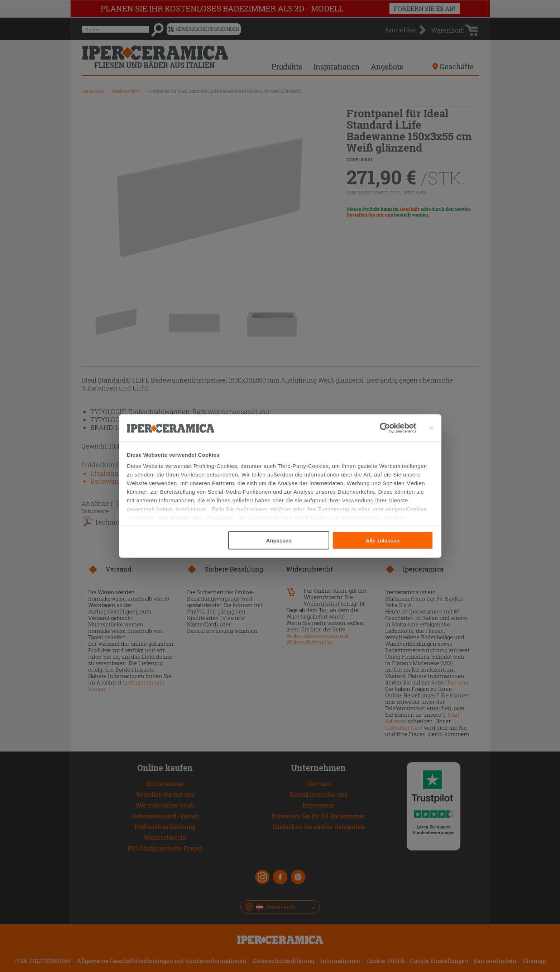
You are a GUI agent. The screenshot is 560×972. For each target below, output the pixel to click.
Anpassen (279, 540)
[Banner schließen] (431, 428)
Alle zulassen (382, 540)
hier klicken (174, 518)
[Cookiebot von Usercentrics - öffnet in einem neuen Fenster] (398, 428)
